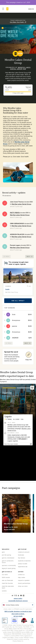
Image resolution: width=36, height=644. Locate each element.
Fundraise (21, 555)
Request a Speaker (24, 580)
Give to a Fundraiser (8, 558)
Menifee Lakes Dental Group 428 (20, 68)
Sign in (31, 9)
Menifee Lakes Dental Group (16, 143)
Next (29, 256)
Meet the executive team (8, 587)
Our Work (5, 575)
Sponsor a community (9, 565)
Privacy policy (18, 598)
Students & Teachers (24, 561)
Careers (4, 591)
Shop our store (23, 586)
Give (3, 552)
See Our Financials (7, 580)
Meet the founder (7, 583)
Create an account (24, 552)
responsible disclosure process (18, 601)
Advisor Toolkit (23, 564)
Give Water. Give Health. (18, 22)
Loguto (7, 289)
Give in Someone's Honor (8, 562)
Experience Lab (23, 567)
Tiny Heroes (22, 558)
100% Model (6, 577)
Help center (22, 577)
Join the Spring (6, 555)
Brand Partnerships (24, 583)
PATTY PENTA (15, 213)
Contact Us (21, 575)
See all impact (18, 301)
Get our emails (18, 616)
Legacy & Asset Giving (9, 568)
